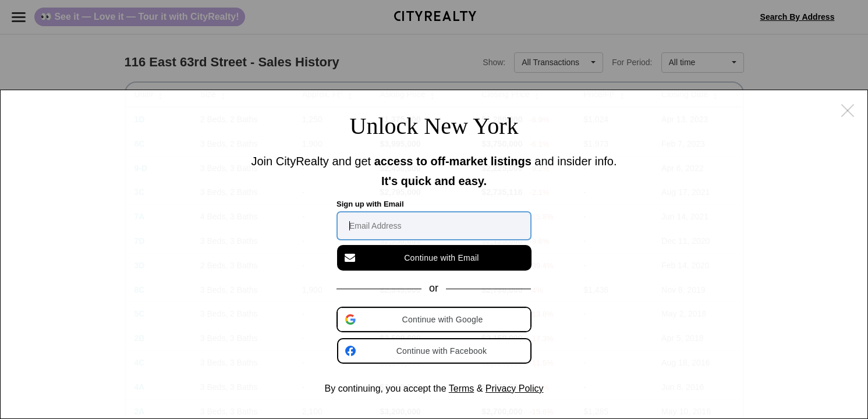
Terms (462, 388)
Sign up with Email (370, 204)
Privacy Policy (515, 388)
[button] (435, 319)
